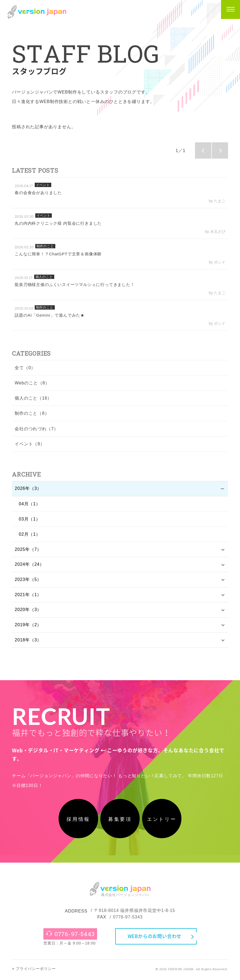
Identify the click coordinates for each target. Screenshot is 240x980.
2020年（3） (28, 611)
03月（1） (30, 519)
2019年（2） (28, 626)
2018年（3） (28, 641)
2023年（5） (28, 580)
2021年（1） (28, 595)
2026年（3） (28, 489)
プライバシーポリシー (36, 971)
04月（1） (30, 504)
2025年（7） (28, 550)
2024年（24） (29, 565)
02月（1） (30, 534)
